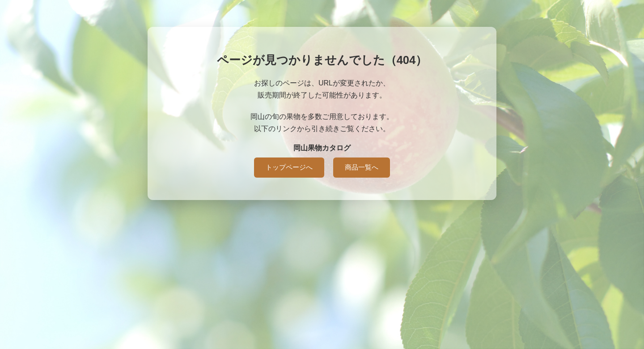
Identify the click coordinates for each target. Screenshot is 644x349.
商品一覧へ (362, 167)
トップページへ (289, 167)
